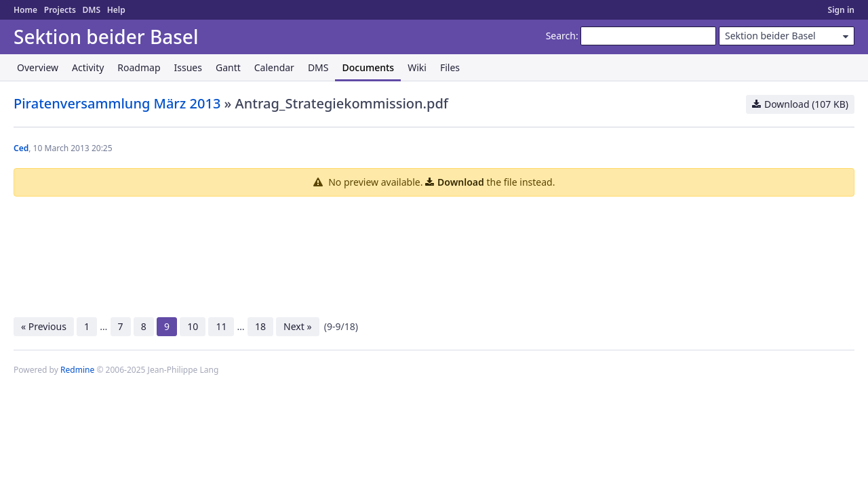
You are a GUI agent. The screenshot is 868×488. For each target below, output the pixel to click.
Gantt (228, 67)
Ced (21, 148)
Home (25, 10)
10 (193, 326)
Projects (60, 10)
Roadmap (139, 67)
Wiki (417, 67)
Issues (188, 67)
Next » (297, 326)
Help (116, 10)
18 (260, 326)
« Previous (44, 326)
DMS (91, 10)
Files (450, 67)
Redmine (77, 370)
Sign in (841, 10)
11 (221, 326)
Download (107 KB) (806, 104)
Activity (88, 67)
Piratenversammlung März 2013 (117, 103)
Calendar (274, 67)
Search (561, 36)
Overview (38, 67)
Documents (368, 67)
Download (461, 182)
